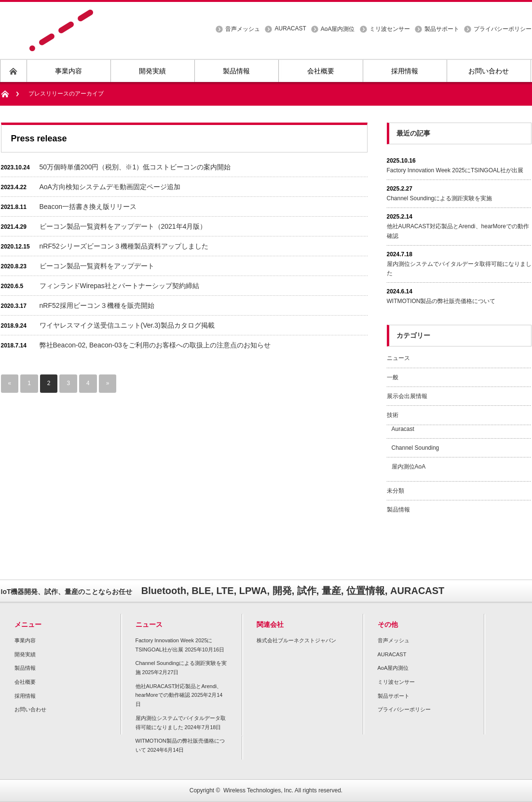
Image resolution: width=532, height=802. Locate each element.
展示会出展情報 (407, 396)
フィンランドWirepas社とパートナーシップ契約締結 (119, 286)
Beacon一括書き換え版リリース (88, 207)
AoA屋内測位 (338, 29)
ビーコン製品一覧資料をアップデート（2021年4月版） (123, 226)
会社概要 (25, 682)
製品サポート (442, 29)
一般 (393, 377)
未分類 (396, 491)
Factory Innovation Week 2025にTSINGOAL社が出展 (455, 170)
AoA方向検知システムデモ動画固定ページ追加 (110, 187)
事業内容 (25, 640)
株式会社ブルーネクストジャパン (296, 640)
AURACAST (290, 28)
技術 (393, 415)
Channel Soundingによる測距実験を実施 (440, 198)
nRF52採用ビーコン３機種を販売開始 (97, 305)
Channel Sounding (416, 448)
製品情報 (398, 510)
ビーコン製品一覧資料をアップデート (97, 266)
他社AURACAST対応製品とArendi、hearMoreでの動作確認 (458, 231)
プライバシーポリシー (503, 29)
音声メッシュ (243, 29)
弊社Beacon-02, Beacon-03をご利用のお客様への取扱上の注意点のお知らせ (155, 345)
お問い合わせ (30, 709)
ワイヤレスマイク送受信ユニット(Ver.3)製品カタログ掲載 (127, 325)
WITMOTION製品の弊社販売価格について (441, 301)
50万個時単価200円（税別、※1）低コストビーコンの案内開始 (135, 167)
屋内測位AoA (409, 467)
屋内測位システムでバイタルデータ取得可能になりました (459, 269)
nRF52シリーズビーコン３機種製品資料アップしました (124, 246)
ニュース (398, 358)
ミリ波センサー (390, 29)
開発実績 (25, 654)
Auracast (403, 429)
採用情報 (25, 696)
